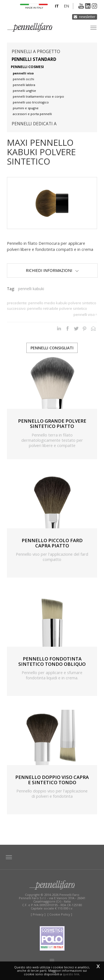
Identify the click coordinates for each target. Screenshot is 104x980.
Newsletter (87, 17)
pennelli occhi (23, 79)
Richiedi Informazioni (52, 270)
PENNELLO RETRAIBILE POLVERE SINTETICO (57, 308)
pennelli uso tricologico (31, 102)
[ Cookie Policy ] (60, 914)
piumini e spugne (26, 108)
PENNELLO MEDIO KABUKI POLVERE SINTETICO (62, 303)
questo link (71, 974)
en (66, 6)
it (57, 6)
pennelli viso (23, 73)
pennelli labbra (24, 85)
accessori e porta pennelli (32, 114)
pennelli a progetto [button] (36, 52)
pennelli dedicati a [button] (34, 124)
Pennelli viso (84, 314)
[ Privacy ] (38, 914)
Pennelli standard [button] (34, 59)
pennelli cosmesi (27, 67)
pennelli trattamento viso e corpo (38, 96)
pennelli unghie (24, 91)
